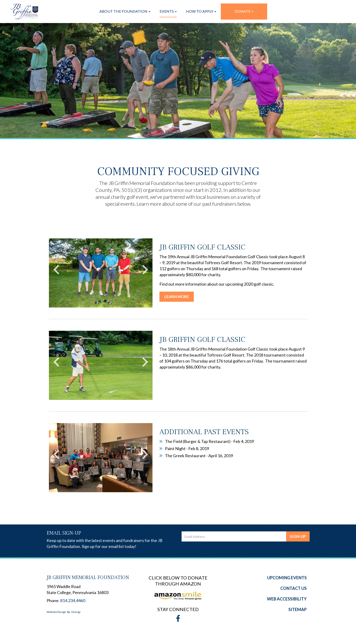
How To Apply (201, 11)
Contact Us (293, 588)
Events (168, 11)
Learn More (177, 297)
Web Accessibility (287, 599)
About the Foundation (125, 11)
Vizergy (76, 612)
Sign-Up (298, 536)
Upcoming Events (287, 578)
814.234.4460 (73, 600)
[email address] (234, 536)
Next (145, 270)
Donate (244, 11)
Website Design (56, 612)
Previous (56, 270)
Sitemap (298, 609)
